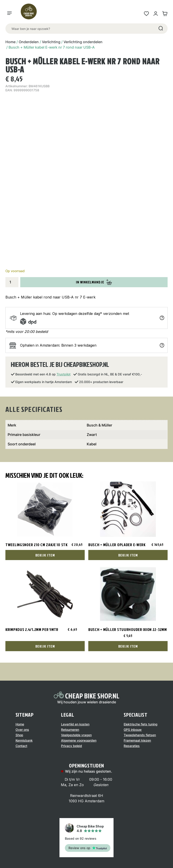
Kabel (92, 444)
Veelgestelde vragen (76, 735)
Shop (19, 735)
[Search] (160, 29)
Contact (21, 746)
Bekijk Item (45, 555)
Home (10, 42)
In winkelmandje (94, 282)
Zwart (92, 435)
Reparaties (132, 746)
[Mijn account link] (156, 14)
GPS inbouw (133, 730)
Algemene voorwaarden (79, 740)
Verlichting (51, 42)
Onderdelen (29, 42)
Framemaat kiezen (137, 740)
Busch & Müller (99, 425)
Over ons (22, 730)
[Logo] (31, 13)
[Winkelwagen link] (165, 14)
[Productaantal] (12, 282)
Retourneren (70, 730)
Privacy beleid (72, 746)
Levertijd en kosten (75, 724)
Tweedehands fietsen (140, 735)
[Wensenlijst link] (146, 14)
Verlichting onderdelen (83, 42)
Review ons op (88, 848)
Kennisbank (24, 740)
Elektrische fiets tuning (141, 724)
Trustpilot (64, 374)
